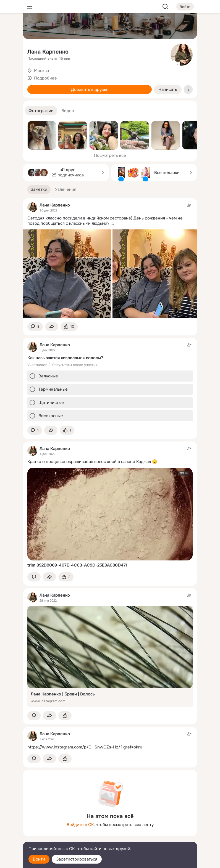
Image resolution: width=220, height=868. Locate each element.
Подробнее (45, 78)
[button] (41, 111)
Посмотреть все (110, 155)
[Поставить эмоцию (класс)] (69, 327)
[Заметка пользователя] (110, 382)
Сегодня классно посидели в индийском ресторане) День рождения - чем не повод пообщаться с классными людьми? (105, 221)
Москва (41, 71)
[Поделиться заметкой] (52, 327)
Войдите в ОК (80, 825)
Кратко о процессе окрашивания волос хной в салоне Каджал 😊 (92, 462)
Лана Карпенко (48, 52)
